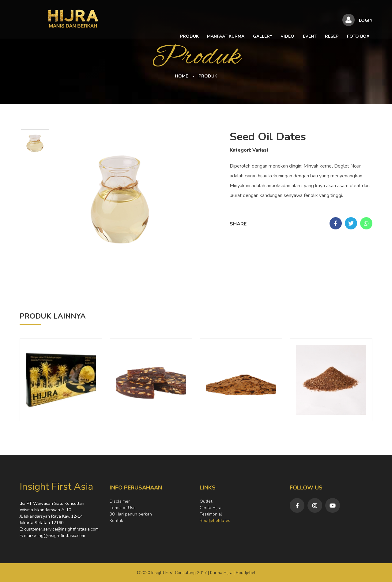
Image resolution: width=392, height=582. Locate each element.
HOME (181, 76)
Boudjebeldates (215, 521)
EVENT (276, 22)
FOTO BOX (322, 22)
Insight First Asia (56, 487)
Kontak (116, 521)
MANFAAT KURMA (195, 22)
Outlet (206, 501)
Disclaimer (120, 501)
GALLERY (231, 22)
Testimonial (211, 514)
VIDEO (255, 22)
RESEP (297, 22)
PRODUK (160, 22)
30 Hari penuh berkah (131, 514)
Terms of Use (123, 508)
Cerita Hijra (211, 508)
